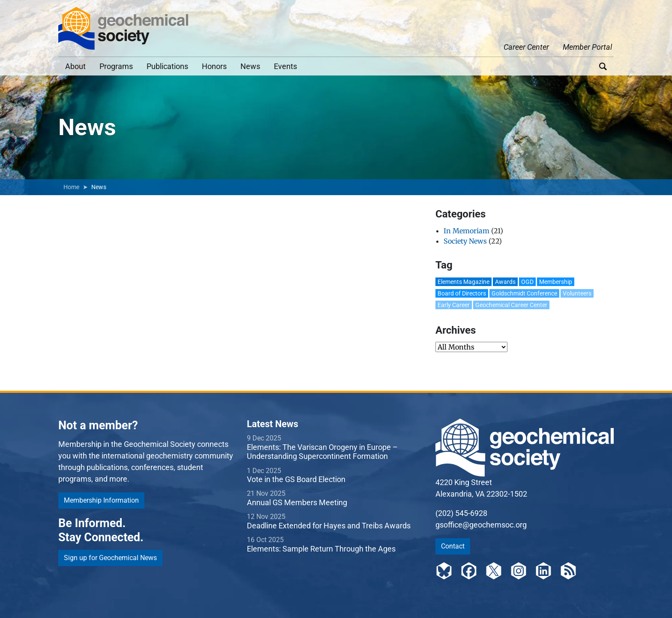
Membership (556, 282)
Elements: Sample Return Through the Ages (321, 549)
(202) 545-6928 (461, 513)
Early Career (454, 305)
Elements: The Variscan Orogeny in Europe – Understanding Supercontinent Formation (322, 452)
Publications (167, 66)
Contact (453, 546)
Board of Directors (462, 293)
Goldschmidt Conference (524, 293)
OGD (527, 282)
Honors (214, 66)
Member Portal (587, 47)
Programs (116, 66)
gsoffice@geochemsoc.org (481, 525)
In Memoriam (466, 231)
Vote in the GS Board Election (296, 479)
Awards (505, 282)
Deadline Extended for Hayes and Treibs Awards (329, 526)
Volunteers (577, 293)
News (250, 66)
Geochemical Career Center (511, 305)
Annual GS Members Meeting (297, 502)
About (75, 66)
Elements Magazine (463, 282)
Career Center (526, 47)
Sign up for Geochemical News (110, 558)
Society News (465, 241)
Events (285, 66)
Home (71, 187)
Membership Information (101, 500)
